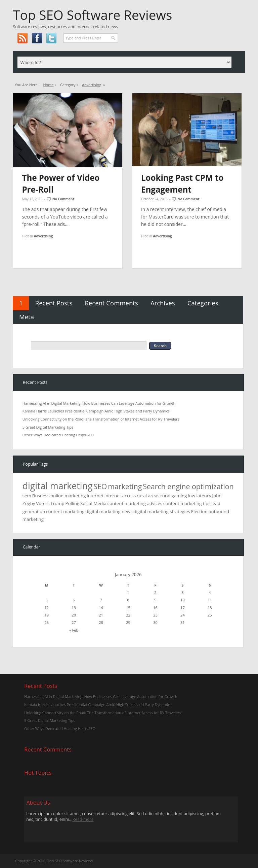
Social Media (93, 503)
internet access (120, 496)
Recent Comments (111, 303)
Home (48, 85)
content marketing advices (135, 503)
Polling (73, 503)
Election (199, 511)
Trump (57, 503)
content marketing (65, 511)
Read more (83, 819)
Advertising (92, 85)
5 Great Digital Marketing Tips (48, 427)
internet (95, 496)
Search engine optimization (188, 486)
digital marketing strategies (162, 511)
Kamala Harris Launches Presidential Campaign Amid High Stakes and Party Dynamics (96, 411)
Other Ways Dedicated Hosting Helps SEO (58, 435)
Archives (163, 303)
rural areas (148, 496)
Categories (203, 303)
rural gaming (174, 496)
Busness (41, 496)
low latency (199, 496)
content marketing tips (187, 503)
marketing (125, 486)
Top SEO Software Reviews (92, 15)
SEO (100, 486)
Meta (27, 317)
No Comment (63, 199)
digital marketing (58, 486)
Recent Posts (54, 303)
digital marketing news (109, 511)
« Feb (74, 630)
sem (27, 496)
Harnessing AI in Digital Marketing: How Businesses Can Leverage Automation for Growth (99, 403)
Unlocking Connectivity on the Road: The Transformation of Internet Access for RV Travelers (101, 419)
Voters (43, 503)
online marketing (68, 496)
